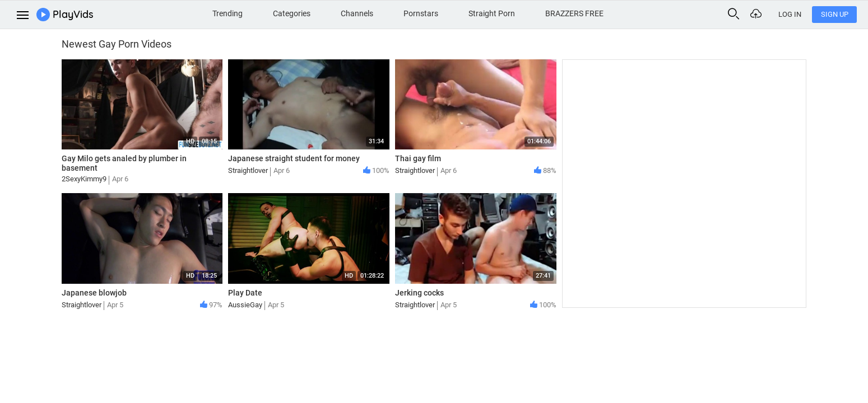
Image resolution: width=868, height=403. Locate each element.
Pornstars (421, 13)
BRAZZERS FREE (574, 13)
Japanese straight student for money (294, 158)
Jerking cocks (419, 293)
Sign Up (835, 14)
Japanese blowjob (94, 293)
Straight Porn (492, 13)
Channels (357, 13)
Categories (292, 13)
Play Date (245, 293)
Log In (790, 14)
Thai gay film (418, 158)
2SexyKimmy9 (84, 179)
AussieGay (245, 305)
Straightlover (248, 170)
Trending (228, 13)
